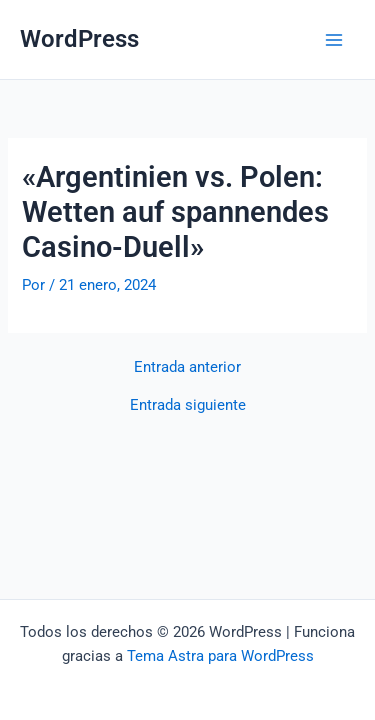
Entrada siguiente (188, 405)
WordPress (79, 39)
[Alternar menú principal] (334, 40)
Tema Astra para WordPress (220, 656)
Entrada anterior (187, 367)
